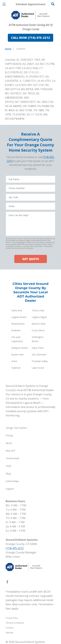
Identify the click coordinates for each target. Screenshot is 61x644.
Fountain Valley (40, 361)
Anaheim (16, 330)
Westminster (18, 324)
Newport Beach (20, 348)
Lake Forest (38, 368)
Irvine (14, 361)
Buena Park (17, 355)
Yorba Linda (38, 310)
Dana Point (38, 348)
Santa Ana (17, 310)
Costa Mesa (38, 330)
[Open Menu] (4, 4)
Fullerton (16, 368)
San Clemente (39, 355)
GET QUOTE (31, 259)
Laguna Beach (19, 317)
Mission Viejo (39, 324)
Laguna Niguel (39, 317)
